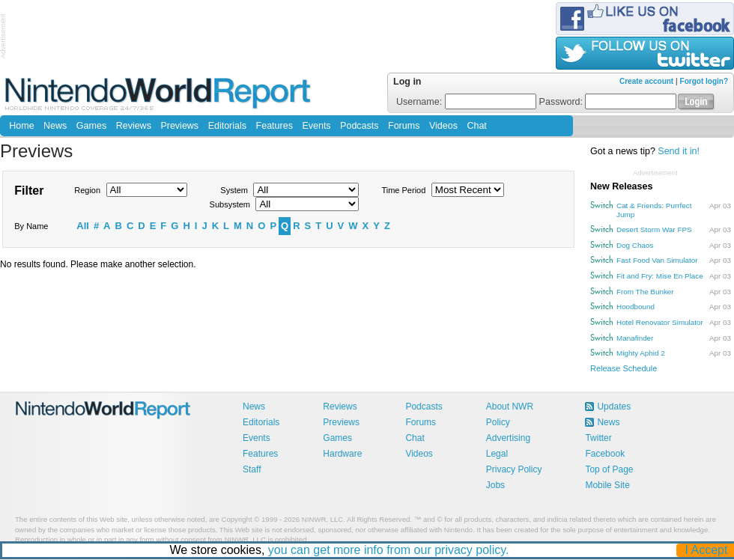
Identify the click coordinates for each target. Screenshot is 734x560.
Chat (476, 126)
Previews (179, 126)
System (234, 190)
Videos (443, 126)
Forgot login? (704, 81)
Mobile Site (607, 485)
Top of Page (609, 469)
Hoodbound (636, 307)
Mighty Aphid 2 (641, 353)
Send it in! (679, 151)
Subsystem (230, 204)
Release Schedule (624, 368)
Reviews (134, 126)
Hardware (342, 454)
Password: (608, 102)
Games (91, 126)
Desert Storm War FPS (654, 229)
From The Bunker (645, 292)
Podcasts (359, 126)
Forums (404, 126)
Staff (252, 469)
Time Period (403, 190)
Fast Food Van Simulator (657, 260)
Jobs (495, 485)
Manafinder (635, 338)
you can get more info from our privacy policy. (389, 550)
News (55, 126)
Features (275, 126)
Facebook (605, 454)
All (83, 226)
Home (21, 126)
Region (87, 190)
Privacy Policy (514, 469)
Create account (646, 81)
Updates (614, 407)
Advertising (508, 438)
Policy (498, 422)
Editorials (227, 126)
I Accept (707, 550)
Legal (497, 454)
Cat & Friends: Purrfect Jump (654, 210)
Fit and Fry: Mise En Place (660, 276)
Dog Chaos (635, 245)
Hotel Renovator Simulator (660, 322)
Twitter (598, 438)
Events (316, 126)
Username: (466, 102)
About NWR (510, 407)
